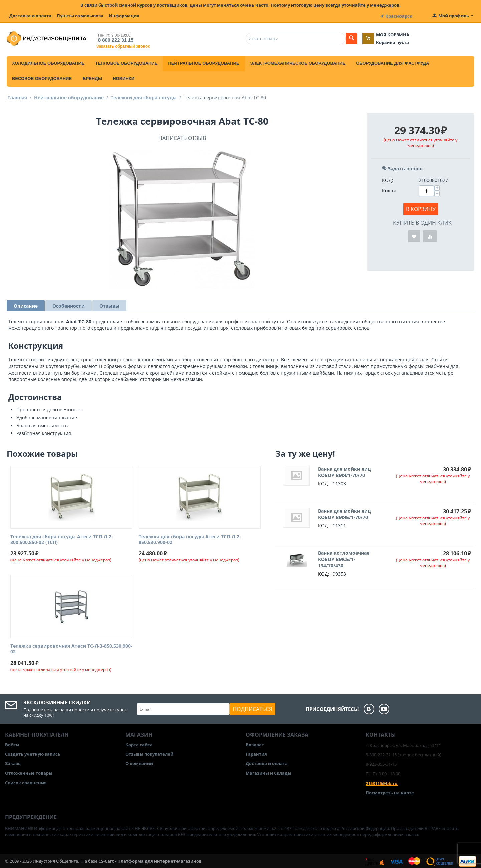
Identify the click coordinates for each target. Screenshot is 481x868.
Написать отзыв (182, 137)
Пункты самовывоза (80, 16)
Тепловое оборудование (126, 62)
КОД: (388, 179)
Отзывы (109, 305)
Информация (124, 16)
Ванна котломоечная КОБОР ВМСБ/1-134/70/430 (344, 558)
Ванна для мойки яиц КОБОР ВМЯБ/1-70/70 (345, 513)
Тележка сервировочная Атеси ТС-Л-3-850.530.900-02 (71, 648)
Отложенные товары (29, 772)
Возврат (255, 744)
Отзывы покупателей (149, 753)
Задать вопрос (403, 167)
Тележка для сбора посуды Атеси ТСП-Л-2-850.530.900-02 (190, 539)
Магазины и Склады (268, 772)
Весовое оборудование (42, 78)
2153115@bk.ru (382, 782)
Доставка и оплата (30, 16)
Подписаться (253, 708)
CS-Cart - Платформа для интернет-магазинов (150, 860)
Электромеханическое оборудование (298, 62)
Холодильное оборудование (48, 62)
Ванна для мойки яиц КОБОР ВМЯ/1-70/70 (345, 471)
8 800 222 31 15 (114, 39)
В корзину (421, 208)
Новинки (123, 78)
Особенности (68, 305)
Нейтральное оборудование (204, 62)
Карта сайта (139, 744)
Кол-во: (390, 190)
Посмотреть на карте (390, 792)
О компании (139, 763)
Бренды (92, 78)
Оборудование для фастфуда (392, 62)
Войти (12, 744)
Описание (26, 305)
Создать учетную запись (33, 753)
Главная (17, 96)
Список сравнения (26, 782)
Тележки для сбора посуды (144, 96)
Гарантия (256, 753)
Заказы (13, 763)
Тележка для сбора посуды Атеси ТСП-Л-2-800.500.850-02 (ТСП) (62, 539)
